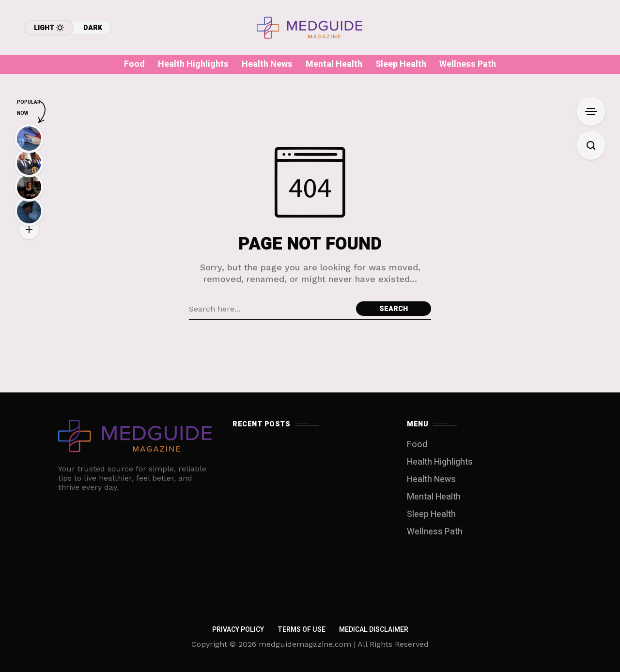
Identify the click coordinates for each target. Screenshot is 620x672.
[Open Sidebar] (591, 111)
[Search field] (270, 309)
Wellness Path (435, 532)
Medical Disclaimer (374, 630)
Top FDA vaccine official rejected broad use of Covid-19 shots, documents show (310, 556)
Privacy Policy (238, 630)
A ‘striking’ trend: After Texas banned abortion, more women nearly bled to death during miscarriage (305, 486)
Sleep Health (431, 514)
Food (417, 445)
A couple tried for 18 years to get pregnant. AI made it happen (297, 451)
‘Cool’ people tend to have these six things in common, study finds (302, 521)
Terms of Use (302, 630)
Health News (431, 479)
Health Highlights (440, 462)
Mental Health (434, 497)
